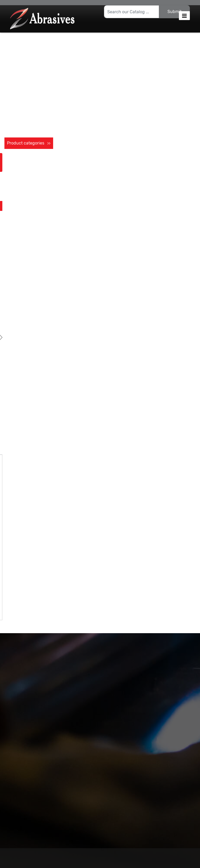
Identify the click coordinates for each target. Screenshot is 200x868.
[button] (184, 16)
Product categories (29, 143)
